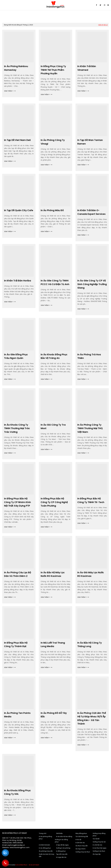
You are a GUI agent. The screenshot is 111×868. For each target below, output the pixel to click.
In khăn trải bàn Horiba (18, 281)
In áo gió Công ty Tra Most (53, 427)
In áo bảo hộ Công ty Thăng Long (90, 645)
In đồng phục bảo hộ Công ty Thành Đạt (16, 645)
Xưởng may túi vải (99, 842)
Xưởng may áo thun (83, 852)
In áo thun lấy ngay (100, 848)
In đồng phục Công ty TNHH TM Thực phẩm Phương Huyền (53, 70)
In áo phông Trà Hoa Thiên (89, 356)
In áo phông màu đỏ (52, 210)
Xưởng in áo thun (99, 851)
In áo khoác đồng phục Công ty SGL (17, 792)
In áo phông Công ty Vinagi (53, 142)
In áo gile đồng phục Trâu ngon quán (16, 356)
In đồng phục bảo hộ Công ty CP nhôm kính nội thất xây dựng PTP (17, 502)
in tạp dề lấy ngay (62, 845)
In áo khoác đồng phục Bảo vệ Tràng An (54, 356)
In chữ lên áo (97, 845)
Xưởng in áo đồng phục (61, 841)
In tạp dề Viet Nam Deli (17, 140)
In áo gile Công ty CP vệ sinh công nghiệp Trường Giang (92, 284)
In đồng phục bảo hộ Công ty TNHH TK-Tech (91, 500)
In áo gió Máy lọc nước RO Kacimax (91, 574)
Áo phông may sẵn (46, 851)
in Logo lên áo (61, 857)
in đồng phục (61, 851)
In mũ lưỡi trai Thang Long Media (53, 645)
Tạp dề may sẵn (62, 854)
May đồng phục (81, 833)
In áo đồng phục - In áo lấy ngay (27, 865)
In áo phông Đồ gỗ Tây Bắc (54, 715)
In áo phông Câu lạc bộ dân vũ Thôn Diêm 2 (18, 574)
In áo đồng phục (45, 848)
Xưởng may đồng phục (99, 835)
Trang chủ (43, 833)
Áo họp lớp (97, 854)
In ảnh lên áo (80, 843)
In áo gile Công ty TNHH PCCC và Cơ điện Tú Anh (55, 282)
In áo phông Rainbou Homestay (16, 68)
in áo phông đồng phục (45, 838)
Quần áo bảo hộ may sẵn (47, 855)
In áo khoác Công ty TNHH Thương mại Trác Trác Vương (17, 428)
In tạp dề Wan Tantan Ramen (90, 142)
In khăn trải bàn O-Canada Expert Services (91, 212)
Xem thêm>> (9, 91)
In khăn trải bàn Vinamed (87, 68)
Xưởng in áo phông (63, 848)
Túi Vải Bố (96, 839)
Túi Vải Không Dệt (82, 836)
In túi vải (78, 840)
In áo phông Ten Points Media (17, 715)
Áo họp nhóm (81, 849)
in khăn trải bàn (44, 845)
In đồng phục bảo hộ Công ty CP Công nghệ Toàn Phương (54, 502)
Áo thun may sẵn (82, 846)
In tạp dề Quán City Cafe (19, 210)
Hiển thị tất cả (103, 25)
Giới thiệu (59, 833)
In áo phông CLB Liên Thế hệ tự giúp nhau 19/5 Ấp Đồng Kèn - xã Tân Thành (92, 718)
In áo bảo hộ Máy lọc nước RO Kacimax (53, 574)
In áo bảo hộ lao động (64, 836)
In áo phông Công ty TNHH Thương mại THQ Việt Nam (90, 428)
